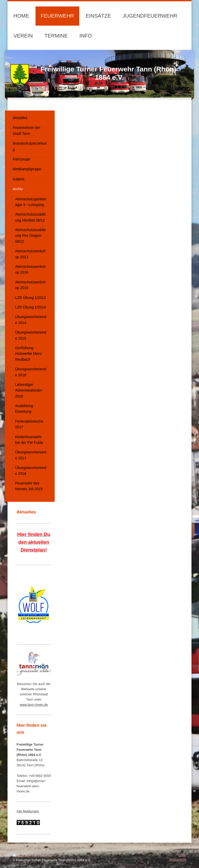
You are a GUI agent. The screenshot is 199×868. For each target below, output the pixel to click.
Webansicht (178, 860)
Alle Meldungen (28, 811)
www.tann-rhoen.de (34, 705)
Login (182, 855)
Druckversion (25, 856)
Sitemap (46, 856)
